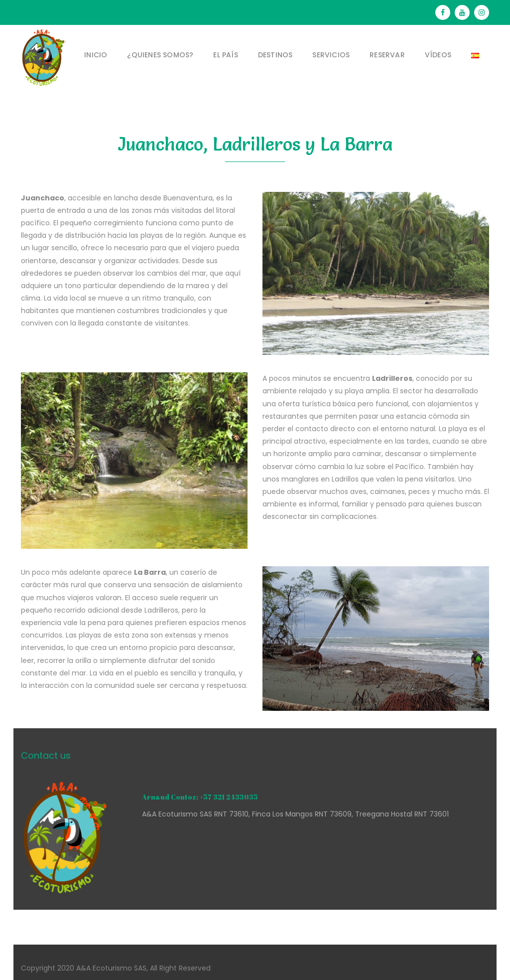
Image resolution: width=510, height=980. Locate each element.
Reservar (387, 55)
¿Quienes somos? (160, 55)
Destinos (275, 55)
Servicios (331, 55)
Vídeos (438, 55)
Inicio (96, 55)
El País (225, 55)
